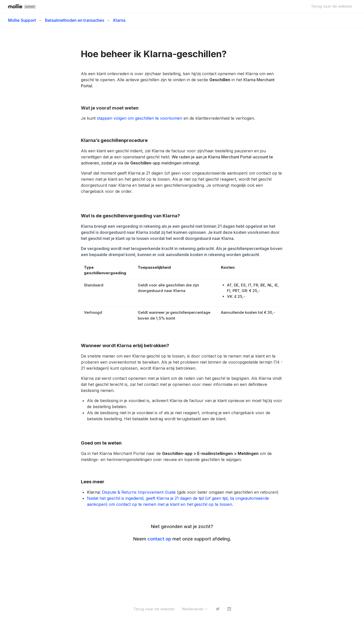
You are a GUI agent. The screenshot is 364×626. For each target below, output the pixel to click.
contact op (159, 539)
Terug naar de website (332, 6)
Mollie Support (22, 20)
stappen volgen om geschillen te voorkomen (140, 118)
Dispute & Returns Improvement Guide (139, 492)
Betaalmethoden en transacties (75, 20)
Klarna (119, 20)
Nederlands (195, 609)
